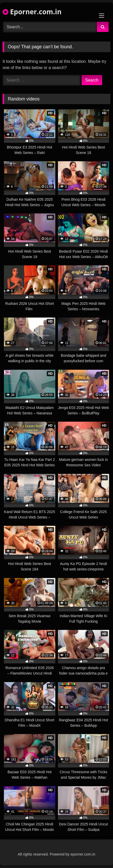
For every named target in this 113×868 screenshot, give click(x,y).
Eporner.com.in (32, 12)
